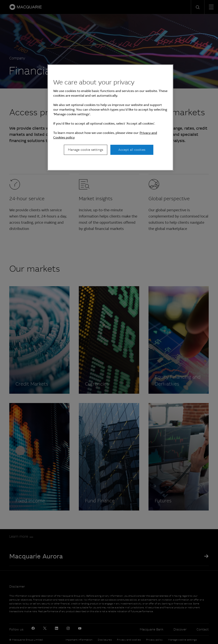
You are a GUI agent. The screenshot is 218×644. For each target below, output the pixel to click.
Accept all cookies (132, 150)
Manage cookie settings (86, 150)
